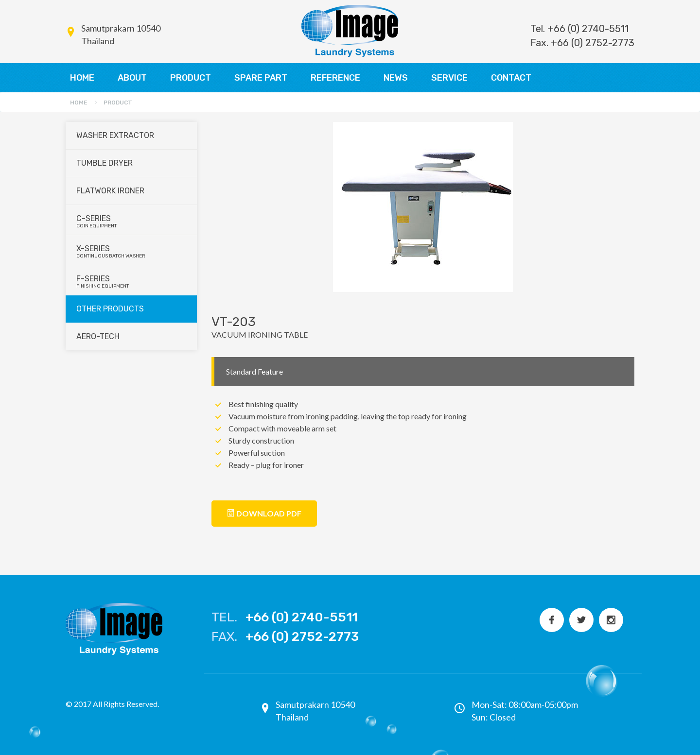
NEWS (396, 78)
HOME (82, 78)
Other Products (110, 309)
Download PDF (264, 513)
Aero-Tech (98, 336)
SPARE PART (261, 78)
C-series (132, 221)
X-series (132, 251)
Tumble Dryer (105, 163)
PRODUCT (191, 78)
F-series (132, 282)
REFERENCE (335, 78)
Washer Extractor (115, 135)
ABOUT (132, 78)
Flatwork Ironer (110, 191)
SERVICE (449, 78)
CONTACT (511, 78)
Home (79, 103)
